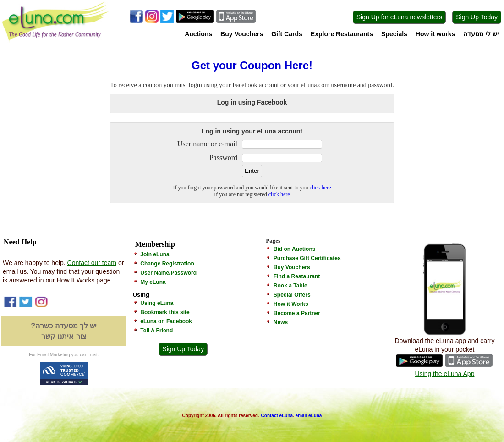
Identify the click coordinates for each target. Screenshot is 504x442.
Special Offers (292, 295)
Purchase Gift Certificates (307, 258)
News (281, 322)
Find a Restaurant (297, 276)
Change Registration (167, 264)
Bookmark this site (165, 312)
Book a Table (290, 286)
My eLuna (153, 282)
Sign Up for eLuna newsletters (400, 17)
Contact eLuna (277, 416)
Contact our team (92, 263)
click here (320, 188)
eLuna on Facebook (166, 321)
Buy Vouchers (242, 34)
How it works (435, 34)
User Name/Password (168, 273)
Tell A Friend (156, 331)
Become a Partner (297, 313)
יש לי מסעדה (481, 34)
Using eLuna (157, 303)
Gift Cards (287, 34)
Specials (394, 34)
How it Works (291, 304)
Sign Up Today (477, 17)
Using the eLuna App (444, 374)
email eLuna (309, 416)
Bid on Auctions (295, 249)
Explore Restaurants (342, 34)
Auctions (198, 34)
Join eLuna (155, 254)
